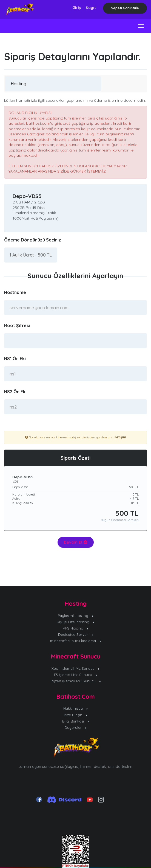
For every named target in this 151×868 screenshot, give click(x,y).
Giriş (77, 8)
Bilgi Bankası (76, 721)
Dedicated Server (76, 634)
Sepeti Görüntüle (125, 8)
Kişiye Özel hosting (76, 622)
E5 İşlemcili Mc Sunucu (75, 675)
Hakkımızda (75, 708)
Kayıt (91, 8)
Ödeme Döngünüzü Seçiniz (33, 240)
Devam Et (76, 542)
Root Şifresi (17, 325)
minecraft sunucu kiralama (75, 641)
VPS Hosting (76, 628)
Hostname (15, 292)
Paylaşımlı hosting (76, 616)
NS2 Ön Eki (15, 392)
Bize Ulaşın (75, 715)
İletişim (120, 437)
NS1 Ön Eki (15, 359)
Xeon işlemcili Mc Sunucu (76, 668)
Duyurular (75, 727)
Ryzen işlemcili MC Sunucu (76, 681)
